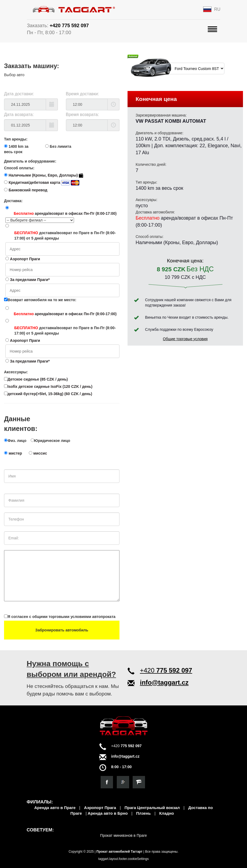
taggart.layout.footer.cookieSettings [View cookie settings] (123, 859)
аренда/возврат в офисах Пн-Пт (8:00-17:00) (65, 213)
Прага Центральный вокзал (152, 808)
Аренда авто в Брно (108, 813)
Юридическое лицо (52, 441)
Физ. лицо (17, 441)
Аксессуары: (16, 372)
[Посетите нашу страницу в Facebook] (107, 782)
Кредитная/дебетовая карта (44, 183)
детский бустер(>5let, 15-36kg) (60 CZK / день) (48, 394)
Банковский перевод (28, 190)
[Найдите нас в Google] (123, 782)
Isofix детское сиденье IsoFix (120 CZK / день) (48, 386)
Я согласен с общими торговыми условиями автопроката (60, 617)
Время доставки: (83, 94)
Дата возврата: (19, 115)
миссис (40, 453)
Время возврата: (82, 115)
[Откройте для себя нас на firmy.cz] (139, 782)
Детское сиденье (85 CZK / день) (36, 379)
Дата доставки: (19, 94)
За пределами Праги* (30, 280)
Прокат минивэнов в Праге (123, 835)
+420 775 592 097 (69, 26)
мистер (15, 453)
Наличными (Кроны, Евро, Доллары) (46, 175)
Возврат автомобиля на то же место (40, 300)
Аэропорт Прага (100, 808)
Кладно (167, 813)
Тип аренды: (16, 139)
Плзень (143, 813)
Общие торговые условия (185, 339)
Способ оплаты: (19, 168)
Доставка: (13, 201)
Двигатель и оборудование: (30, 161)
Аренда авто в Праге (55, 808)
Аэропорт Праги (25, 259)
